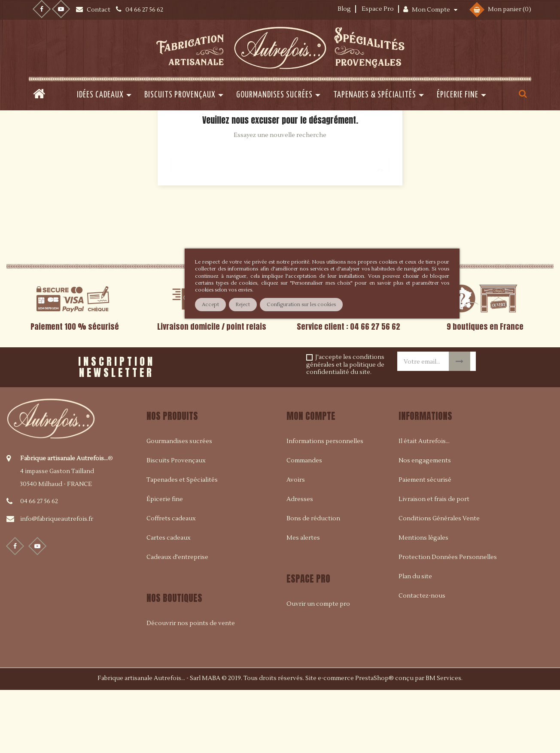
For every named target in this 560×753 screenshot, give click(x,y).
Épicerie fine (165, 562)
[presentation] (265, 427)
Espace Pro (378, 9)
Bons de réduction (313, 581)
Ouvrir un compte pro (318, 667)
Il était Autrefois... (424, 504)
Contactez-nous (422, 659)
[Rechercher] (280, 224)
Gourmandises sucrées (179, 504)
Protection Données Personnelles (448, 620)
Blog (344, 9)
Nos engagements (425, 523)
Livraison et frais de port (434, 562)
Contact (99, 10)
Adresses (300, 562)
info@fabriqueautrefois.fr (57, 582)
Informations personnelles (325, 504)
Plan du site (415, 639)
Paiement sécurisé (425, 543)
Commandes (304, 523)
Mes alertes (303, 601)
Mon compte (311, 478)
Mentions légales (423, 601)
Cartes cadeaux (169, 601)
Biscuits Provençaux (176, 523)
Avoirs (296, 543)
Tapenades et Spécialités (182, 543)
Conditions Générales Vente (439, 581)
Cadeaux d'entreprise (177, 620)
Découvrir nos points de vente (191, 686)
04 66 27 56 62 (39, 564)
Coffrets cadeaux (171, 581)
